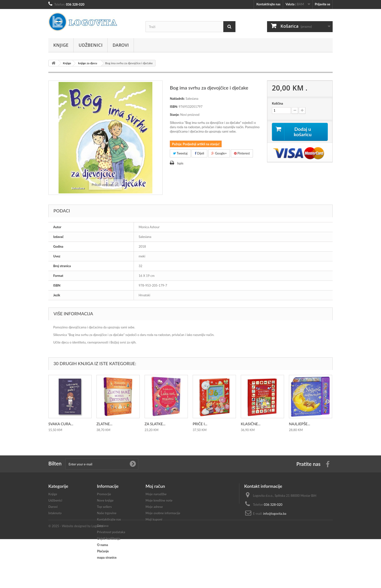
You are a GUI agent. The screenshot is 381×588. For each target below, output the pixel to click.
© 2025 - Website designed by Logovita (76, 575)
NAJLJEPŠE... (299, 424)
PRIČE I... (200, 424)
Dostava (103, 526)
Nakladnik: (177, 99)
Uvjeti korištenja (108, 538)
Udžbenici (91, 45)
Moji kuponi (154, 519)
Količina (277, 103)
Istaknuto (55, 513)
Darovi (121, 45)
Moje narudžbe (156, 494)
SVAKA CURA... (61, 424)
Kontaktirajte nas (268, 4)
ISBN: (174, 107)
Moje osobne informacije (163, 513)
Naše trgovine (107, 513)
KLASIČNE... (251, 424)
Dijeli (199, 153)
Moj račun (155, 486)
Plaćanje (103, 551)
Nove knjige (105, 500)
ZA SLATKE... (155, 424)
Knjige (61, 45)
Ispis (180, 163)
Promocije (104, 494)
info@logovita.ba (275, 514)
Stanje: (175, 115)
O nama (102, 545)
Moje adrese (154, 507)
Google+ (219, 153)
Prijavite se (322, 4)
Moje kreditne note (159, 500)
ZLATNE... (104, 424)
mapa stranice (107, 557)
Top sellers (104, 507)
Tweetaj (180, 153)
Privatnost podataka (111, 532)
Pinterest (242, 153)
